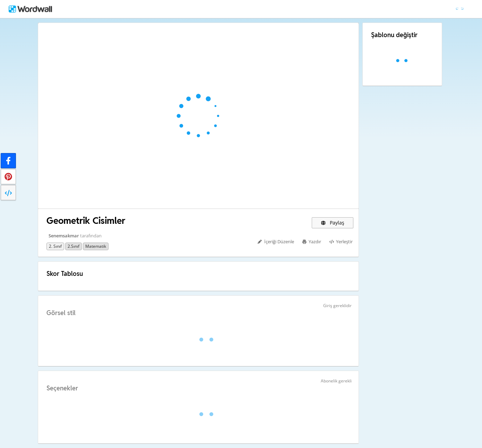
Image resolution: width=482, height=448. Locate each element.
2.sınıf (74, 246)
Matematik (96, 246)
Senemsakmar (64, 236)
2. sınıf (55, 246)
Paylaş (333, 223)
